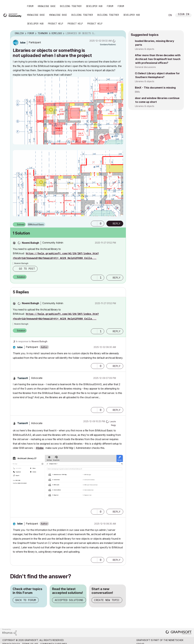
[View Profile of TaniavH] (23, 378)
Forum (30, 6)
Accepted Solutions (69, 600)
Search (161, 15)
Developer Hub (94, 6)
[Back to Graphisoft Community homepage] (13, 15)
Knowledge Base (47, 6)
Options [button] (121, 33)
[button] (68, 111)
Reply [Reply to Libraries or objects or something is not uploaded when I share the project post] (117, 224)
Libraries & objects (145, 49)
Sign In (184, 15)
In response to (32, 341)
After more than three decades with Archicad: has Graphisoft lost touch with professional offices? (158, 59)
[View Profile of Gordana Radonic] (108, 45)
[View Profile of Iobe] (23, 43)
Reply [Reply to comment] (117, 278)
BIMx (137, 92)
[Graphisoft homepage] (179, 633)
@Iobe (40, 448)
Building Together (71, 6)
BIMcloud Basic (36, 224)
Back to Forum (26, 600)
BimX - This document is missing (155, 88)
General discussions (145, 67)
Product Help (56, 24)
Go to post (27, 269)
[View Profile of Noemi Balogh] (30, 243)
